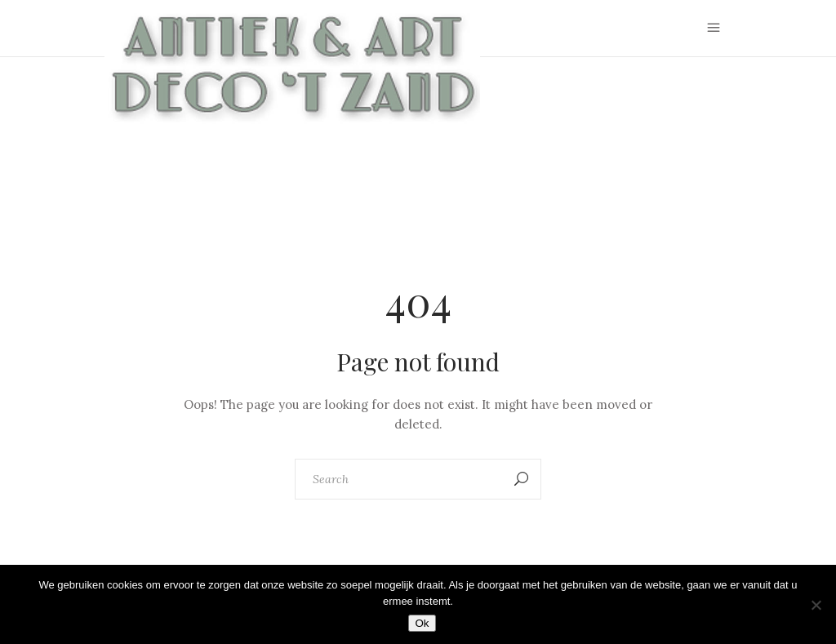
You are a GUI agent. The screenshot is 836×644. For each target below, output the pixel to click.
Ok (422, 623)
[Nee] (816, 605)
